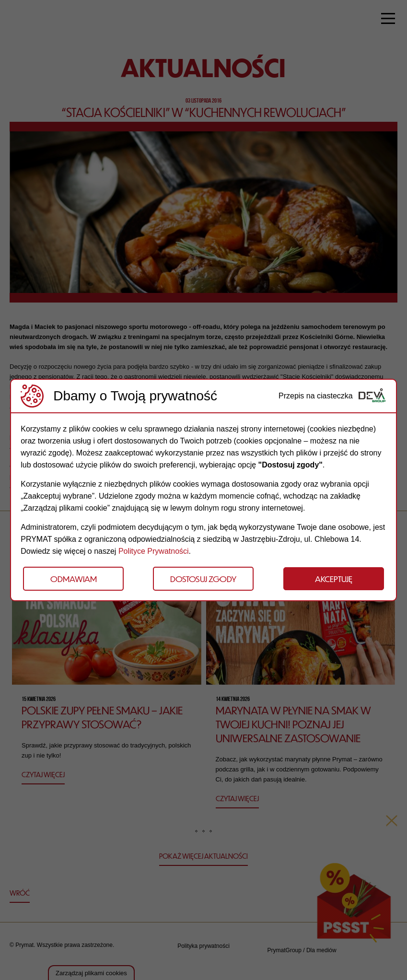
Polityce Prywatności (154, 551)
